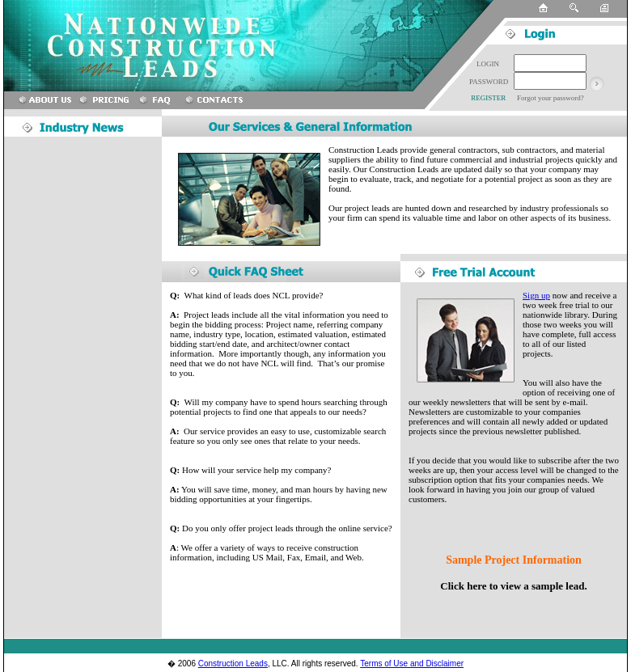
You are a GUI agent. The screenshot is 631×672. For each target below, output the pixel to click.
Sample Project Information (514, 560)
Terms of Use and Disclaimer (412, 664)
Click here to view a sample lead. (513, 586)
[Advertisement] (77, 387)
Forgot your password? (551, 98)
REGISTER (487, 98)
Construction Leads (233, 664)
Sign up (536, 295)
